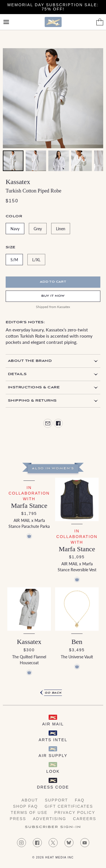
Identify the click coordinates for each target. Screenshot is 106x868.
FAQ (80, 800)
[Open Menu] (6, 22)
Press (18, 819)
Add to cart (53, 282)
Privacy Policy (75, 812)
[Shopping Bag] (100, 22)
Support (57, 800)
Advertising (49, 819)
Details (17, 374)
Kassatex (18, 182)
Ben (77, 642)
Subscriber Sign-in (53, 827)
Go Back (53, 693)
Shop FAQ (25, 806)
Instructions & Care (34, 387)
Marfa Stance (29, 506)
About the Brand (30, 361)
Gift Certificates (69, 806)
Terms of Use (29, 812)
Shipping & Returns (32, 401)
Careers (85, 819)
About (30, 800)
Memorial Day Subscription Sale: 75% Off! (53, 7)
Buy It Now (53, 296)
